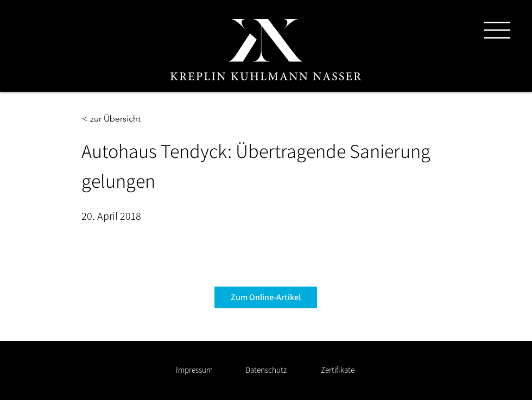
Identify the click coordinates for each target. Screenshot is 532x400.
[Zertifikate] (337, 370)
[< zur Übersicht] (118, 119)
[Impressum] (194, 370)
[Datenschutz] (266, 370)
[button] (497, 30)
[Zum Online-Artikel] (266, 297)
